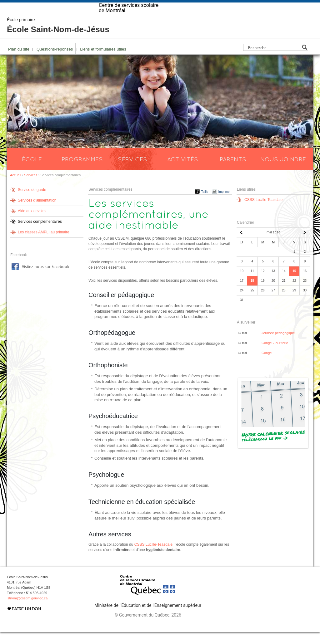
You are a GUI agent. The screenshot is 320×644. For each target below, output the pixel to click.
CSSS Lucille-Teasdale (153, 556)
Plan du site (19, 61)
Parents (233, 171)
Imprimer (225, 204)
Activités (183, 171)
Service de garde (32, 202)
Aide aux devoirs (32, 223)
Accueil (15, 187)
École (32, 171)
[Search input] (274, 59)
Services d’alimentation (37, 212)
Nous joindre (283, 171)
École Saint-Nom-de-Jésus (58, 37)
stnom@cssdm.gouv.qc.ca (27, 610)
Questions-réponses (55, 61)
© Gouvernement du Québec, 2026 (148, 627)
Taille (205, 204)
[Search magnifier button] (305, 59)
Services (132, 171)
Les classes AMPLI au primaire (44, 244)
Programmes (82, 171)
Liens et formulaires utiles (103, 61)
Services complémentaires (40, 233)
